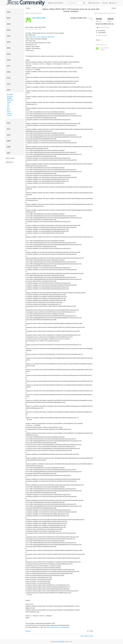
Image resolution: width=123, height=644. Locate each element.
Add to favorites (101, 35)
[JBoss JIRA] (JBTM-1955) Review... (105, 13)
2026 (9, 12)
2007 (9, 153)
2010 (9, 135)
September (10, 100)
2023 (9, 30)
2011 (9, 129)
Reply (28, 631)
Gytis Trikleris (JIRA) (39, 18)
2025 (9, 18)
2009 (9, 141)
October (9, 98)
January (9, 115)
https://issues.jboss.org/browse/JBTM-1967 (42, 37)
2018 (9, 60)
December (10, 94)
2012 (9, 123)
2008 (9, 147)
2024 (9, 24)
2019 (9, 54)
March (9, 112)
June (8, 106)
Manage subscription (103, 27)
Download (10, 162)
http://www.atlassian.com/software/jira (58, 627)
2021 (9, 42)
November (10, 96)
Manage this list (94, 3)
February (10, 114)
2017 (9, 66)
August (9, 102)
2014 (9, 84)
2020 (9, 48)
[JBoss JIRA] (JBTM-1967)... (34, 13)
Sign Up (113, 3)
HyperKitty (61, 642)
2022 (9, 36)
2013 (9, 90)
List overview (10, 158)
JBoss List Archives (35, 3)
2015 (9, 78)
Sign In (105, 3)
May (8, 108)
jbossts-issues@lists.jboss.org (105, 24)
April (8, 110)
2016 (9, 72)
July (8, 104)
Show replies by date (87, 636)
